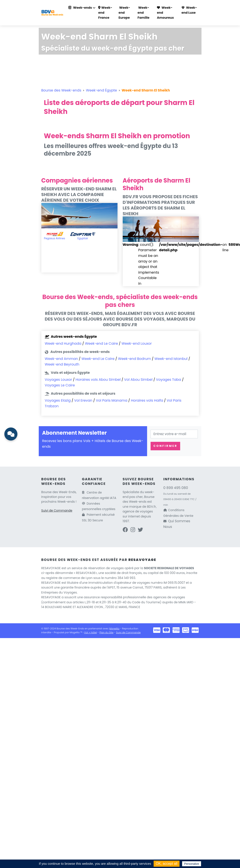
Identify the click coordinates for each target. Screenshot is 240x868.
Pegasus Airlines (55, 238)
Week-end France (105, 13)
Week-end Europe (124, 13)
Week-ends (80, 8)
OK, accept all (167, 864)
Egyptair (83, 238)
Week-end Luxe (189, 10)
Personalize (192, 864)
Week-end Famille (143, 13)
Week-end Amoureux (165, 13)
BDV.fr (152, 507)
